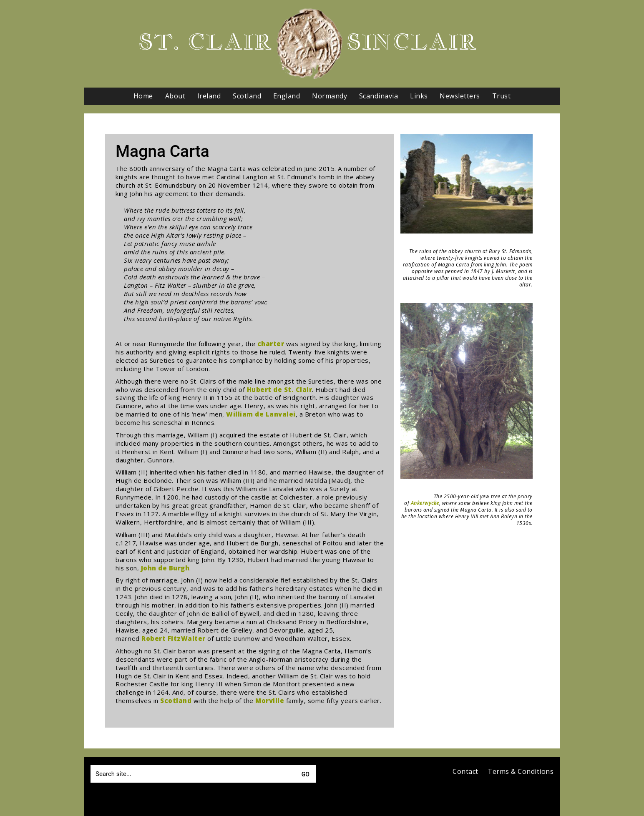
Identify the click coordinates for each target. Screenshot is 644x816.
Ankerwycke (425, 503)
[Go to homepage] (309, 44)
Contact (465, 772)
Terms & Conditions (521, 772)
